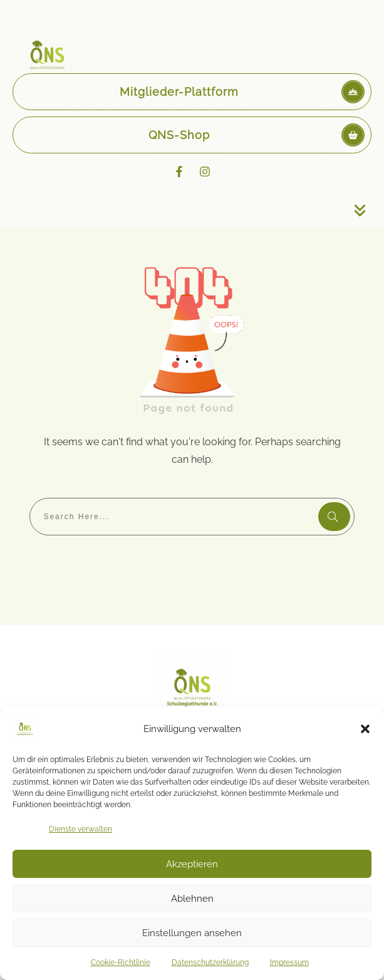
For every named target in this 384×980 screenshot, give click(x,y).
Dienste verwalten (80, 829)
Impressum (289, 962)
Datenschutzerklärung (210, 962)
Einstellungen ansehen (192, 933)
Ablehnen (192, 899)
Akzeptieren (192, 864)
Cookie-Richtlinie (121, 962)
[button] (365, 729)
